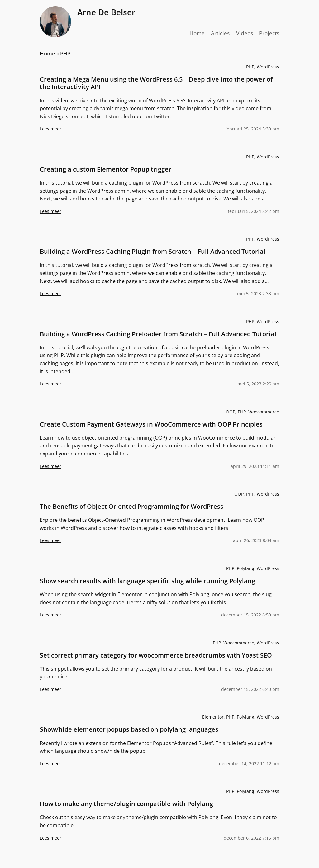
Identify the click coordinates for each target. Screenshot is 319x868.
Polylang (245, 568)
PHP (250, 67)
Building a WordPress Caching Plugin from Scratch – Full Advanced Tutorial (153, 252)
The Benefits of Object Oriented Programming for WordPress (132, 507)
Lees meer (51, 131)
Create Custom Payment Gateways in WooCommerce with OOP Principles (151, 424)
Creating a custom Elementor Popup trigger (106, 169)
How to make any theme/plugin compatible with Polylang (126, 804)
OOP (231, 412)
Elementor (213, 717)
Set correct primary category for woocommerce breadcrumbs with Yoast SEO (156, 655)
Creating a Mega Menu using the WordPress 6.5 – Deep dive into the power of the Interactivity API (156, 83)
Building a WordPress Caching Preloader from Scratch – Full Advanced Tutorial (158, 334)
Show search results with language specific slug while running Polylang (148, 581)
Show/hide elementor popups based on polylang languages (129, 729)
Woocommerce (264, 412)
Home (48, 53)
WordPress (268, 67)
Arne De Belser (106, 12)
